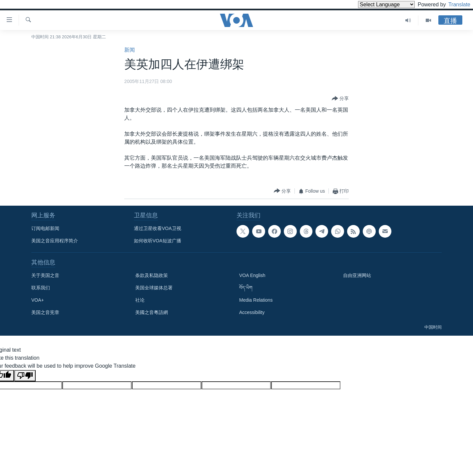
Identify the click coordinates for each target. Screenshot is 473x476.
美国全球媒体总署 (154, 288)
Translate (453, 4)
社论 (140, 300)
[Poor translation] (25, 376)
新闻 (130, 50)
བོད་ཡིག (246, 288)
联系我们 (41, 288)
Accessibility (252, 312)
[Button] (340, 99)
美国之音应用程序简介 (55, 241)
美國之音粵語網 (152, 312)
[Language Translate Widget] (375, 4)
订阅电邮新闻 (45, 228)
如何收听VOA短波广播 (158, 241)
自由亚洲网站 (357, 275)
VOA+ (38, 300)
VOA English (252, 275)
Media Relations (256, 300)
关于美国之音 (45, 275)
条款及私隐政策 (152, 275)
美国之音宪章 (45, 312)
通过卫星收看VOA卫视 (158, 228)
